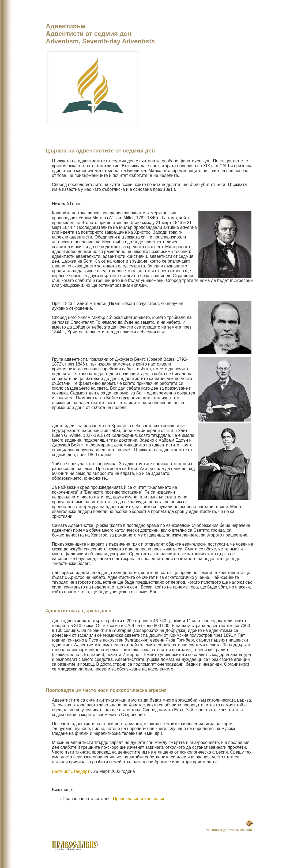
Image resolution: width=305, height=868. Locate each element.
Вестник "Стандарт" (71, 771)
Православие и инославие (139, 799)
